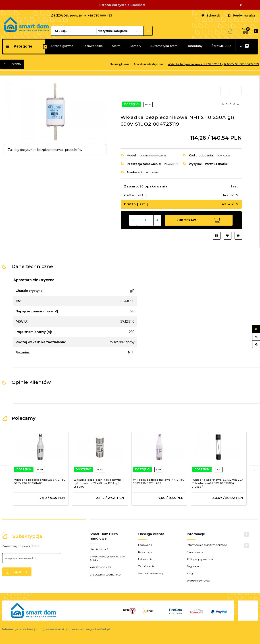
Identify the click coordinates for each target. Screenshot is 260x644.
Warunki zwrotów (199, 581)
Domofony (194, 46)
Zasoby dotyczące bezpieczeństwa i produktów (45, 150)
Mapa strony (195, 552)
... (241, 46)
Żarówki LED (221, 46)
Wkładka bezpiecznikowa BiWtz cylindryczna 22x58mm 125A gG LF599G (97, 483)
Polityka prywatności (201, 559)
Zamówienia (146, 566)
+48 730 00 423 (100, 567)
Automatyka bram (164, 46)
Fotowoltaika (93, 46)
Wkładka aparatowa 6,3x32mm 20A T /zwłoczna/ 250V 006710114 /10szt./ (218, 483)
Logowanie (145, 545)
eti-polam (153, 172)
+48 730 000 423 (100, 16)
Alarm (116, 46)
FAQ (190, 573)
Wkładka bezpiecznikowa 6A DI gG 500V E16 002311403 (40, 482)
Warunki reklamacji (151, 573)
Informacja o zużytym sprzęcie (207, 545)
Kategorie (19, 46)
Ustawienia (145, 559)
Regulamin (194, 566)
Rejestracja (145, 552)
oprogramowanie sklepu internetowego (65, 629)
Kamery (135, 46)
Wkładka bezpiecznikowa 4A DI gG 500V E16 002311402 (159, 482)
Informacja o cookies (18, 629)
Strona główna (62, 46)
